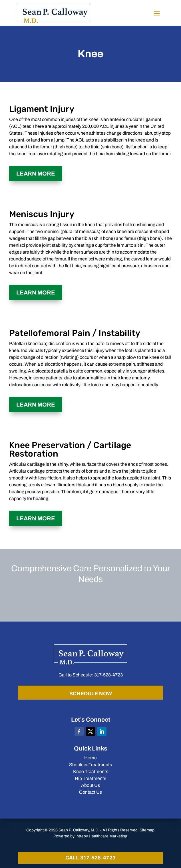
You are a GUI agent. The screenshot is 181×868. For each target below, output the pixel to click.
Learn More (36, 174)
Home (90, 758)
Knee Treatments (91, 772)
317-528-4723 (108, 675)
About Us (90, 785)
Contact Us (90, 792)
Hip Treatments (90, 778)
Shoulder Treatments (90, 765)
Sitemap (147, 830)
